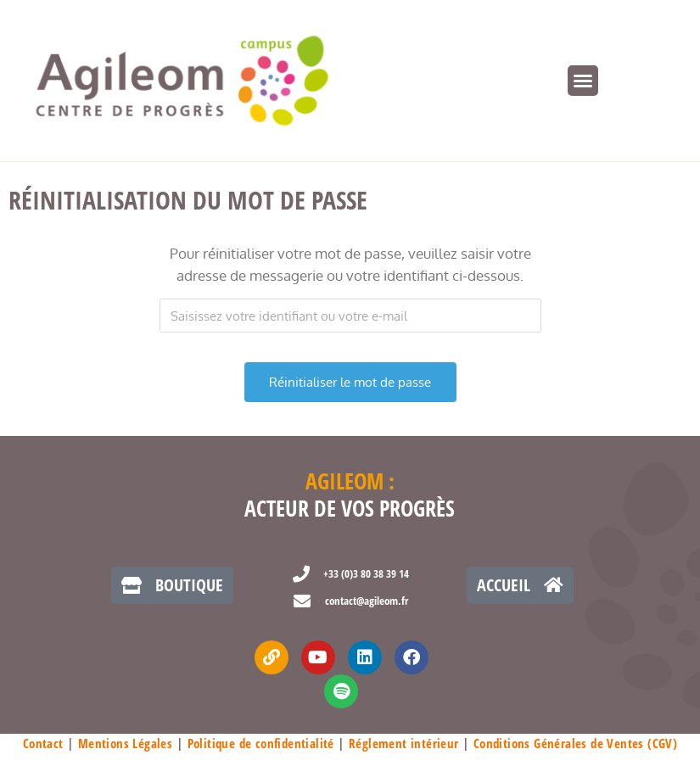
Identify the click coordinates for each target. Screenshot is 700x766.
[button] (583, 81)
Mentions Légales (125, 743)
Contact (43, 743)
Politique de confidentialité (261, 743)
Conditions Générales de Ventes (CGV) (575, 743)
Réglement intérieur (404, 743)
